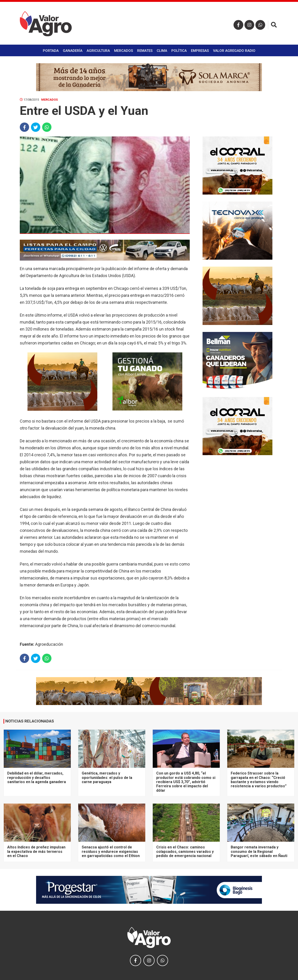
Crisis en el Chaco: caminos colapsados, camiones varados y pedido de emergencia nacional (185, 851)
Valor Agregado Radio (234, 51)
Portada (51, 51)
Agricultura (98, 51)
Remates (145, 51)
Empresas (200, 51)
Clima (162, 51)
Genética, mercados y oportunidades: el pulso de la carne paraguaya (107, 778)
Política (179, 51)
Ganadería (73, 51)
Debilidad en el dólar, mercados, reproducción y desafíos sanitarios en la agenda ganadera (37, 778)
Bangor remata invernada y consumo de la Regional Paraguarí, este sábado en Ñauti (259, 851)
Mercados (124, 51)
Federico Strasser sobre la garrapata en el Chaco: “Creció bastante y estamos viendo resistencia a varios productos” (259, 780)
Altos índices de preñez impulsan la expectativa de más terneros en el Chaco (36, 851)
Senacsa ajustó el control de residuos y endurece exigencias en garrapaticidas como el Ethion (111, 851)
